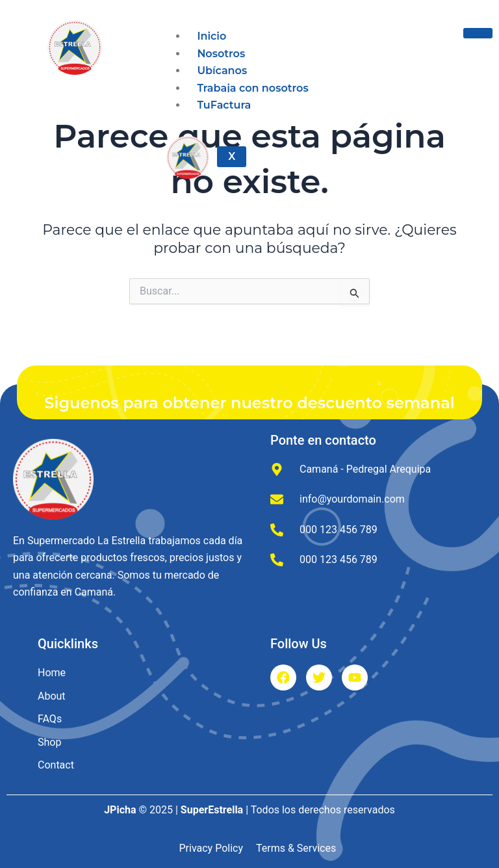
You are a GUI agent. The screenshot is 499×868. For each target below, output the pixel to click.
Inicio (211, 36)
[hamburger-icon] (478, 33)
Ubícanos (222, 71)
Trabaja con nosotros (252, 88)
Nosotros (221, 54)
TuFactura (224, 105)
